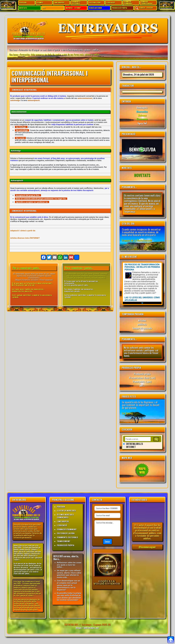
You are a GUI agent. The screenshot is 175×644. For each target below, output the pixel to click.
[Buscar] (156, 439)
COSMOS (40, 3)
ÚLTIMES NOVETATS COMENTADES (65, 516)
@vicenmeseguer (147, 547)
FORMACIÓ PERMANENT (128, 3)
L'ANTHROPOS (59, 3)
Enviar (107, 542)
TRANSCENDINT (64, 541)
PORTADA (23, 3)
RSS (44, 8)
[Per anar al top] (171, 640)
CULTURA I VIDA (95, 3)
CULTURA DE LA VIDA (66, 533)
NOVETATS (23, 8)
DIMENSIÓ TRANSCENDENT (147, 3)
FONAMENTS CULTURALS (76, 3)
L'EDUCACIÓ (110, 3)
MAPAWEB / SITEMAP (73, 8)
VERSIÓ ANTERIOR (95, 8)
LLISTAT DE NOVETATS (66, 511)
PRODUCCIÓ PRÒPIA (120, 8)
